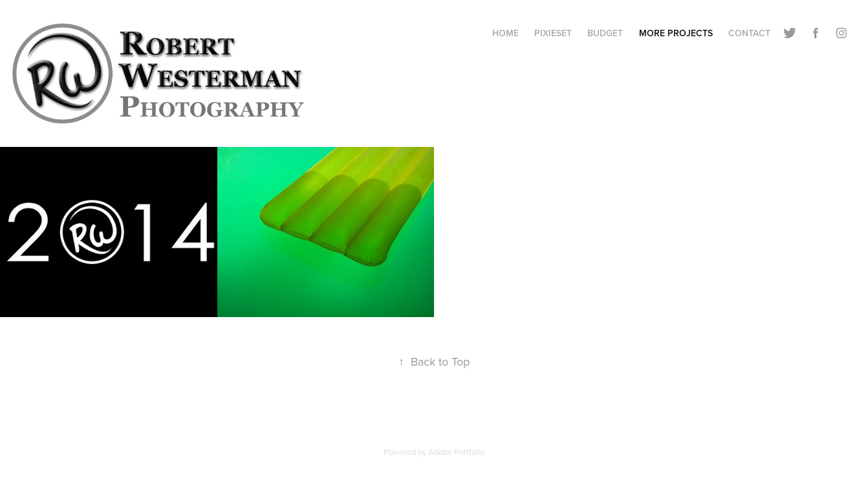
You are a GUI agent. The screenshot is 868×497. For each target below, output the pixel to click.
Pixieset (553, 33)
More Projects (676, 33)
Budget (605, 33)
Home (505, 33)
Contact (749, 33)
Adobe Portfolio (456, 452)
